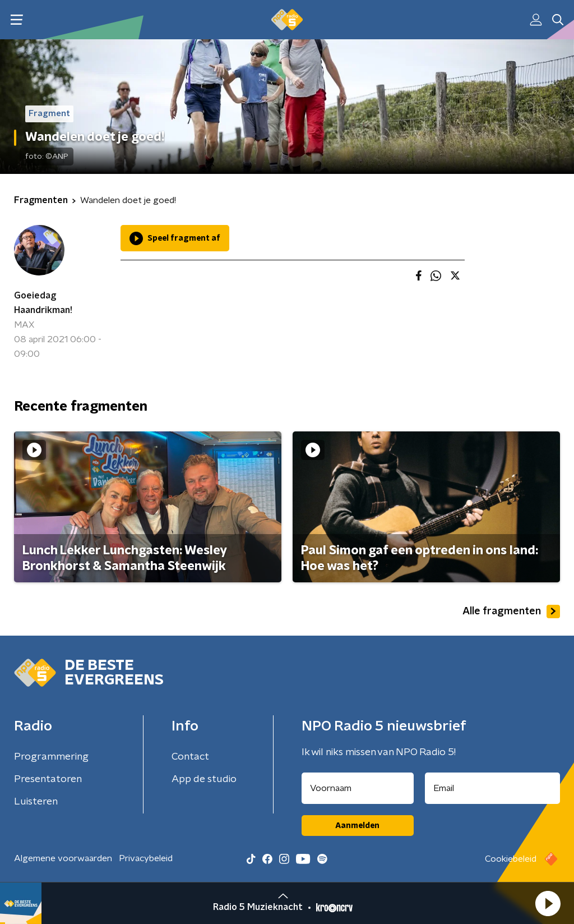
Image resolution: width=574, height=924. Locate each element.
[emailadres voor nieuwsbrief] (493, 788)
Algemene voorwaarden (63, 858)
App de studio (204, 779)
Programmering (51, 757)
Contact (190, 757)
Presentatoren (48, 779)
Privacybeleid (146, 858)
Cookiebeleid (511, 859)
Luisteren (36, 802)
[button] (548, 903)
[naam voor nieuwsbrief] (358, 788)
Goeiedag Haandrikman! (43, 303)
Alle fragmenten (511, 612)
